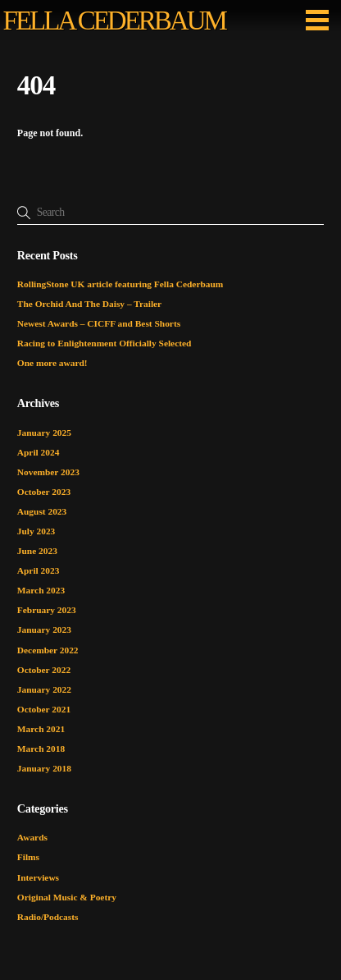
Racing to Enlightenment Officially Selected (105, 343)
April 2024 (39, 452)
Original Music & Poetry (67, 897)
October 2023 (44, 492)
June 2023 (37, 551)
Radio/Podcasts (48, 917)
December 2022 (48, 650)
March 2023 (41, 590)
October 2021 (44, 709)
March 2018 (41, 749)
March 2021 (41, 729)
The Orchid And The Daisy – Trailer (89, 304)
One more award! (52, 363)
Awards (32, 837)
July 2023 (36, 531)
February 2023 (47, 610)
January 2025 (44, 433)
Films (28, 857)
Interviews (38, 877)
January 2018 (44, 768)
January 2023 (44, 630)
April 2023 (39, 570)
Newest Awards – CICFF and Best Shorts (99, 323)
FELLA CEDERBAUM (114, 21)
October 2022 (44, 670)
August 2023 (42, 511)
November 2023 (48, 472)
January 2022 (44, 689)
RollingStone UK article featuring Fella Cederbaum (120, 284)
